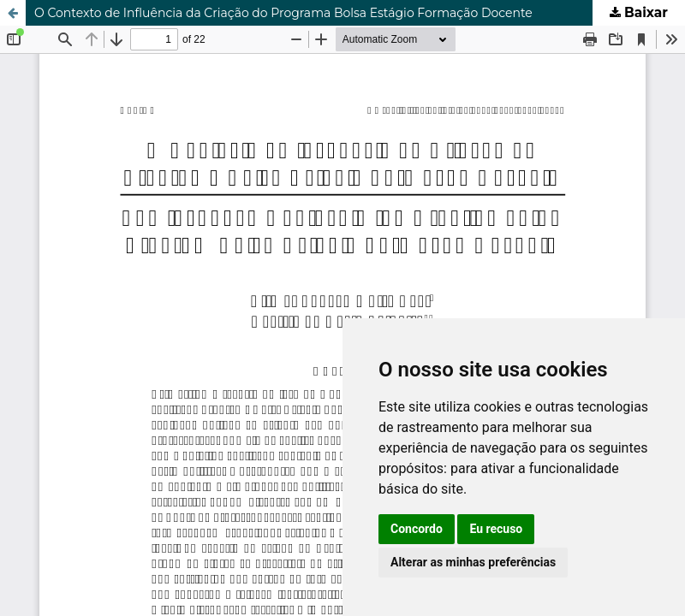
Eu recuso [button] (496, 529)
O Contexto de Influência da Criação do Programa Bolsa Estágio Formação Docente (283, 13)
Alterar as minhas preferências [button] (473, 562)
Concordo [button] (417, 529)
